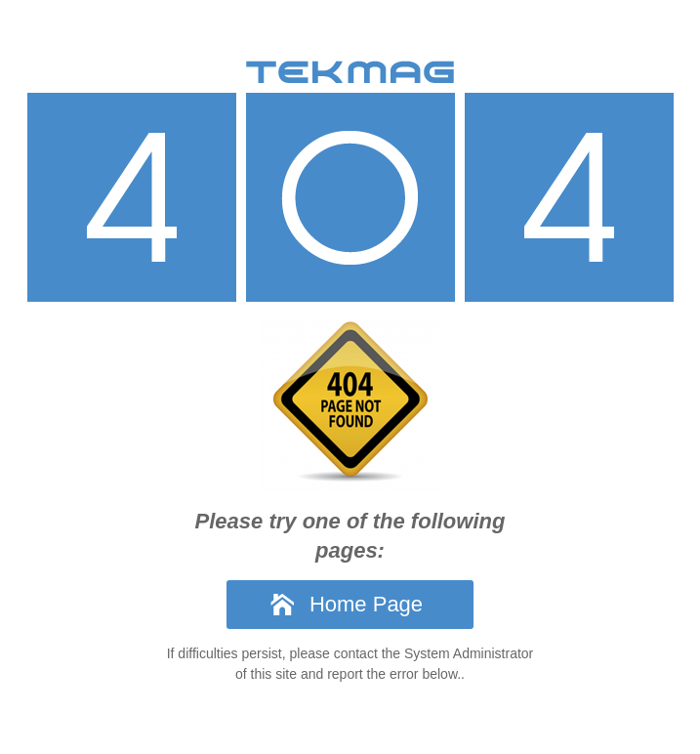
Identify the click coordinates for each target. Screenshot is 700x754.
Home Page (366, 604)
